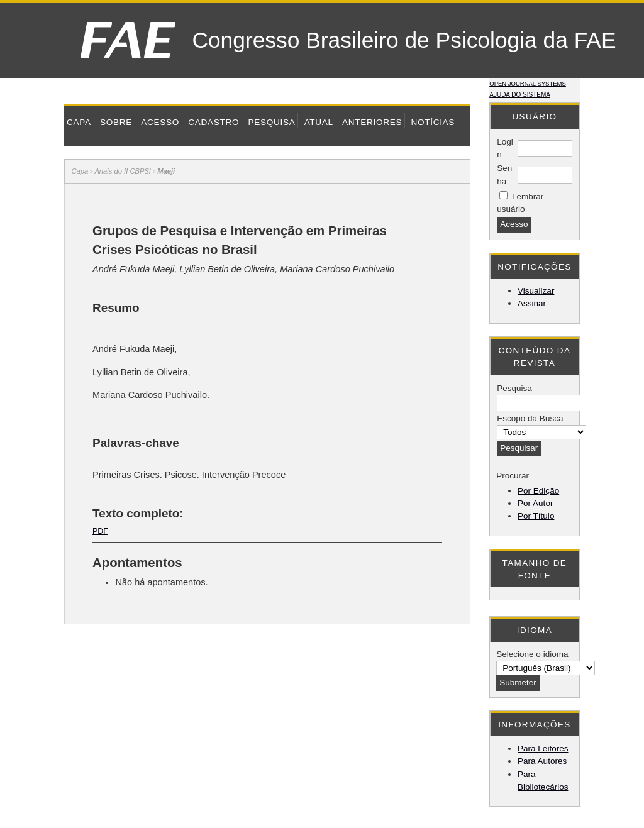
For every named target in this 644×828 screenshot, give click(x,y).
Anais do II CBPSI (123, 171)
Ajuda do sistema (520, 95)
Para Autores (542, 761)
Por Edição (538, 491)
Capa (79, 122)
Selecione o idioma (532, 654)
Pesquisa (271, 122)
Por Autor (535, 503)
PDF (100, 531)
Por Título (536, 516)
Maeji (166, 171)
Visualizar (536, 291)
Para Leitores (543, 748)
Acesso (160, 122)
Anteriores (372, 122)
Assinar (532, 303)
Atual (319, 122)
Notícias (433, 122)
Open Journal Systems (528, 83)
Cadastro (214, 122)
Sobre (116, 122)
